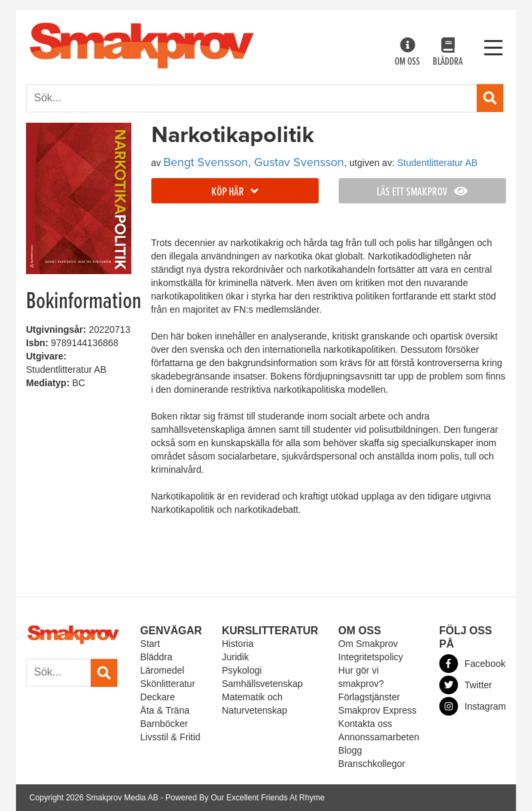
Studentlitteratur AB (438, 163)
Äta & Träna (165, 710)
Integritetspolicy (370, 657)
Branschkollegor (371, 764)
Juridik (235, 657)
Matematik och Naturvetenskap (255, 704)
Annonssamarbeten (378, 737)
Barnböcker (164, 724)
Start (150, 644)
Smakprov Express (377, 710)
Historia (238, 644)
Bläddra (448, 53)
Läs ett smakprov (422, 192)
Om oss (407, 53)
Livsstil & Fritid (170, 737)
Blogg (350, 750)
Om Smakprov (368, 644)
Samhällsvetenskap (262, 684)
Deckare (157, 697)
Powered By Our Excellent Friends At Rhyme (245, 798)
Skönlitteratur (167, 684)
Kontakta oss (365, 724)
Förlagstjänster (369, 697)
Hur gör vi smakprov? (361, 677)
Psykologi (242, 670)
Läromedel (162, 670)
